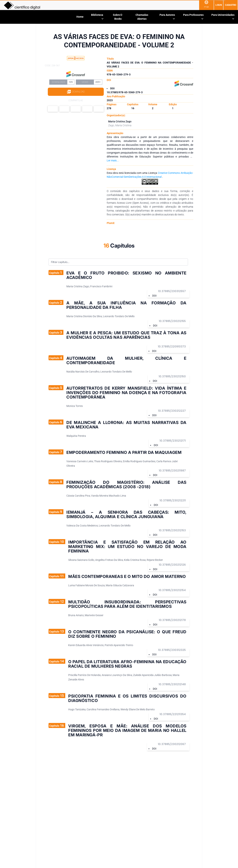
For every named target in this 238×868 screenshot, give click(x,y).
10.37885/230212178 (172, 620)
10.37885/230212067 (172, 744)
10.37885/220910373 (172, 347)
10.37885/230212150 (172, 376)
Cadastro (231, 5)
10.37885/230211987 (172, 471)
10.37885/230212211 (173, 500)
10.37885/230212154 (172, 590)
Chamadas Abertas (142, 17)
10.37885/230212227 (172, 411)
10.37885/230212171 (173, 441)
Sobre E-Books (118, 17)
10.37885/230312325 (172, 650)
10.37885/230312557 (172, 291)
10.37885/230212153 (172, 530)
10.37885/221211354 (173, 714)
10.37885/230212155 (172, 321)
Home (80, 17)
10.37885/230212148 (172, 684)
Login (219, 5)
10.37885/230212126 (172, 565)
